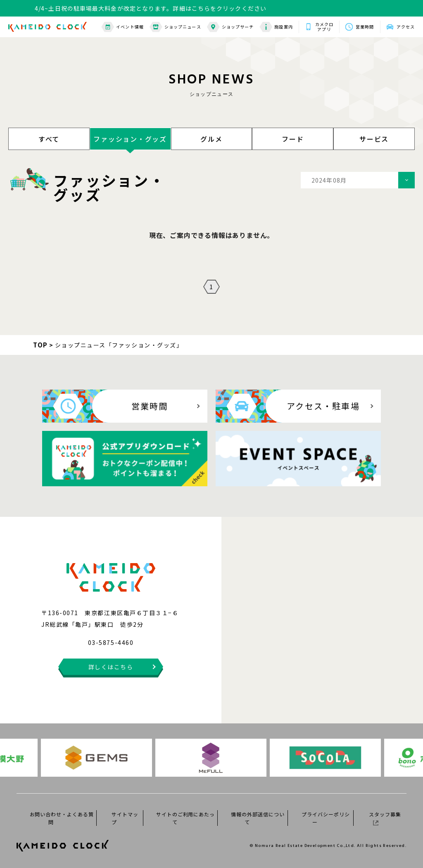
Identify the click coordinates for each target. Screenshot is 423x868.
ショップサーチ (231, 27)
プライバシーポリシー (326, 818)
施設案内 (276, 27)
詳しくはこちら (111, 667)
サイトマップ (125, 818)
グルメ (211, 139)
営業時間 (365, 27)
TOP (40, 345)
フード (293, 139)
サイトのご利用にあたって (186, 818)
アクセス (406, 27)
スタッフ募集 (385, 818)
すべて (49, 139)
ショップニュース (175, 27)
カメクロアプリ (324, 27)
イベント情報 (122, 27)
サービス (374, 139)
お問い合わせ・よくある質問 (62, 818)
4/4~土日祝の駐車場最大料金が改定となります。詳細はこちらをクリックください (151, 8)
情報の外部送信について (258, 818)
